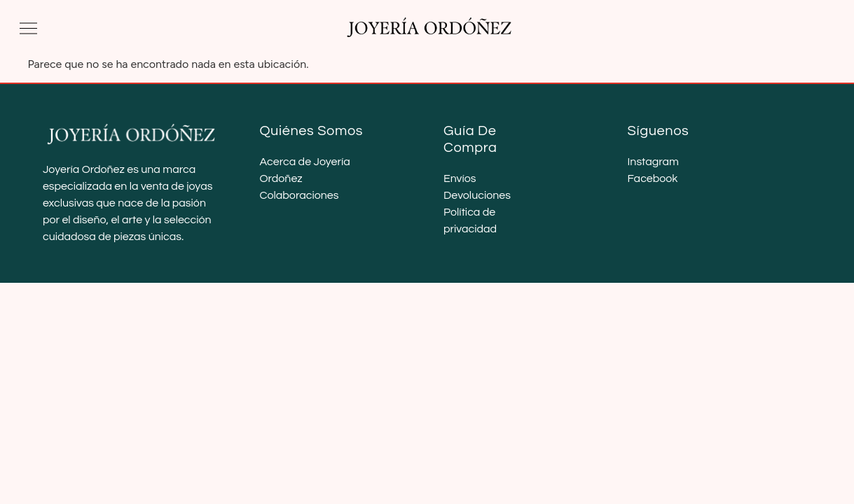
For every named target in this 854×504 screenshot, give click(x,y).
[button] (28, 28)
